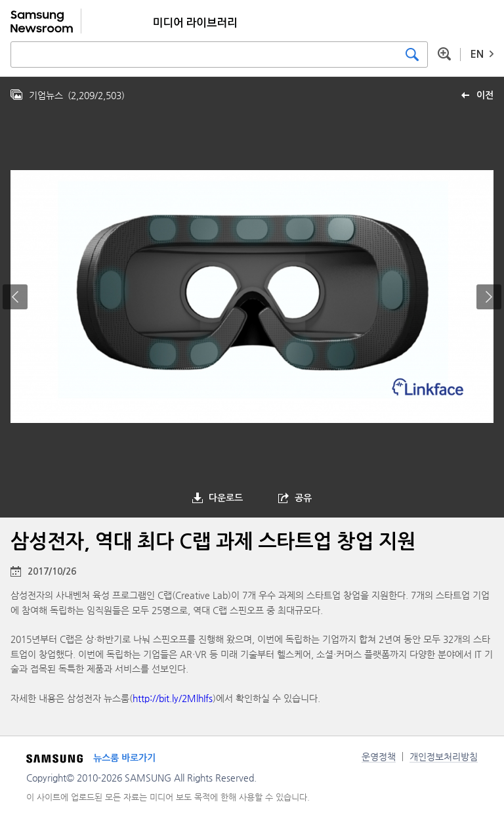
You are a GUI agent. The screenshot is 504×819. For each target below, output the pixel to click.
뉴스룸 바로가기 (124, 758)
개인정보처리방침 (444, 757)
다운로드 (226, 498)
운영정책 (379, 757)
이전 (485, 95)
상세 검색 (444, 54)
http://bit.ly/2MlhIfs (173, 698)
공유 (303, 498)
